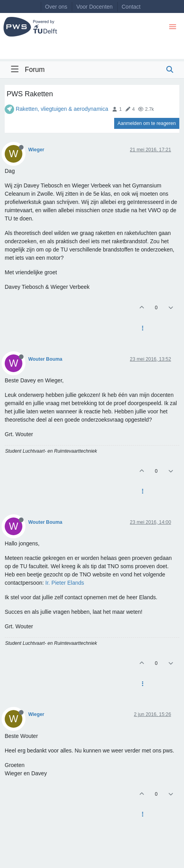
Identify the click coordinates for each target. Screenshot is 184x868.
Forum (35, 70)
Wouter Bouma (45, 359)
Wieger (36, 150)
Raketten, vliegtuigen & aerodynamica (62, 109)
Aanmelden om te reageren (147, 123)
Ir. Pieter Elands (65, 583)
